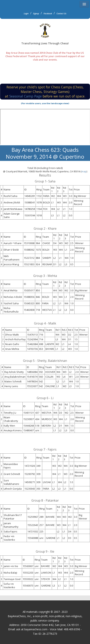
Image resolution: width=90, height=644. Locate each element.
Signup (36, 14)
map (84, 171)
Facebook (48, 14)
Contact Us (61, 14)
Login (26, 14)
